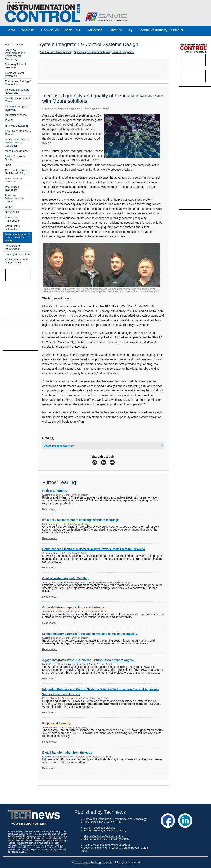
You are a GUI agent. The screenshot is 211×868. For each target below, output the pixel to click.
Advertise (116, 30)
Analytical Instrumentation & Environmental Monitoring (15, 54)
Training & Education (17, 254)
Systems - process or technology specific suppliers (104, 52)
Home (11, 30)
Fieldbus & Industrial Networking (17, 91)
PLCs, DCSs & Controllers (14, 180)
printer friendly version (147, 96)
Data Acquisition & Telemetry (16, 66)
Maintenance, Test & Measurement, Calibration (17, 143)
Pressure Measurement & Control (14, 198)
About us (28, 30)
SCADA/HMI (12, 212)
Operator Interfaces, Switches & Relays (17, 172)
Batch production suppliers (55, 52)
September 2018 (51, 108)
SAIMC (9, 207)
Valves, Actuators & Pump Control (16, 261)
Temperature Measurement (13, 247)
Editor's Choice (14, 44)
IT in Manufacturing (16, 126)
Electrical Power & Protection (16, 74)
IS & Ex (9, 120)
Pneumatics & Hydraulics (13, 188)
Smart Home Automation (12, 227)
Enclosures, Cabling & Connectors (18, 83)
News (8, 165)
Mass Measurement (17, 151)
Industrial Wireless (16, 115)
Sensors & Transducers (12, 219)
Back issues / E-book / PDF (61, 30)
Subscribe (95, 30)
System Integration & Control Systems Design (17, 237)
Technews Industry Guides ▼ (161, 30)
